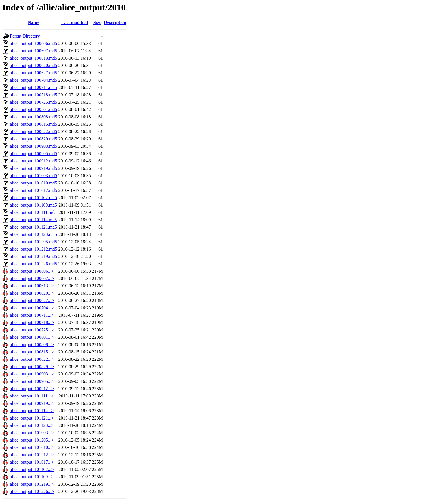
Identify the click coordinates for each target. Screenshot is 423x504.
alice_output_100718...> (32, 322)
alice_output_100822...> (32, 359)
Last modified (75, 22)
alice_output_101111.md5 (33, 212)
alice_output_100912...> (32, 389)
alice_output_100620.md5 (34, 65)
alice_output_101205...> (32, 440)
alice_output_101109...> (32, 477)
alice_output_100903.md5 (34, 146)
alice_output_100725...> (32, 330)
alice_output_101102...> (32, 469)
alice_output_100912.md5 (34, 161)
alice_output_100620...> (32, 293)
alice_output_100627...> (32, 300)
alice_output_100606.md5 (34, 43)
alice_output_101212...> (32, 455)
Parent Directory (25, 36)
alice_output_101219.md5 (34, 256)
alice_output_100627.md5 (34, 73)
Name (34, 22)
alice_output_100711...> (32, 315)
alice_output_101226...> (32, 491)
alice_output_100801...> (32, 337)
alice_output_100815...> (32, 352)
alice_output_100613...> (32, 286)
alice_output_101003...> (32, 433)
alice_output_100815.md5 (34, 124)
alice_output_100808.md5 (34, 117)
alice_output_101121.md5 (33, 227)
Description (115, 22)
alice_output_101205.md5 (34, 242)
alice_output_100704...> (32, 308)
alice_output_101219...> (32, 484)
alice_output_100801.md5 (34, 109)
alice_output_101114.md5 (33, 220)
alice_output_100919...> (32, 403)
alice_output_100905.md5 (34, 154)
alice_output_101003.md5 (34, 176)
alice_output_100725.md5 (34, 102)
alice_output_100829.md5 (34, 139)
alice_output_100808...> (32, 345)
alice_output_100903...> (32, 374)
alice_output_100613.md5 (34, 58)
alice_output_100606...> (32, 271)
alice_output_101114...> (32, 411)
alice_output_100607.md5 (34, 51)
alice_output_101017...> (32, 462)
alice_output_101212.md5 (34, 249)
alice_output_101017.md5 (34, 190)
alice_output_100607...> (32, 278)
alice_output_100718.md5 (34, 95)
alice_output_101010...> (32, 447)
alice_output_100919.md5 (34, 168)
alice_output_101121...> (32, 418)
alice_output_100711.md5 (33, 87)
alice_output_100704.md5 (34, 80)
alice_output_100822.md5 (34, 132)
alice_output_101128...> (32, 425)
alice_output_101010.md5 (34, 183)
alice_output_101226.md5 (34, 264)
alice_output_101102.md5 (33, 198)
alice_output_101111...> (32, 396)
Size (97, 22)
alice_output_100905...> (32, 381)
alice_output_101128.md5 (33, 234)
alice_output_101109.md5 (33, 205)
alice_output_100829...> (32, 367)
